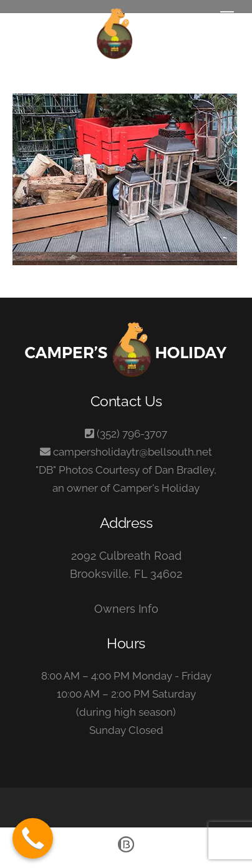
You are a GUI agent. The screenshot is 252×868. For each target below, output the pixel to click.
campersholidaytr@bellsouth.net (133, 452)
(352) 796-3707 (132, 434)
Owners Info (126, 609)
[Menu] (227, 17)
